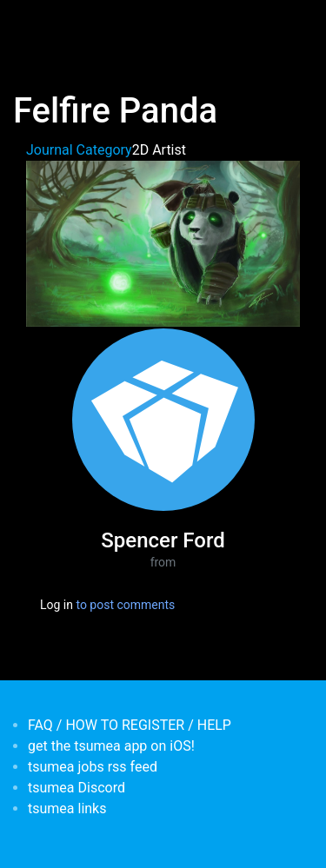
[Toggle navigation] (38, 24)
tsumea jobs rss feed (93, 767)
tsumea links (67, 808)
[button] (163, 243)
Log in (57, 605)
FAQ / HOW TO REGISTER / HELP (130, 725)
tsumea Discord (77, 788)
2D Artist (159, 150)
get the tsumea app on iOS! (111, 746)
